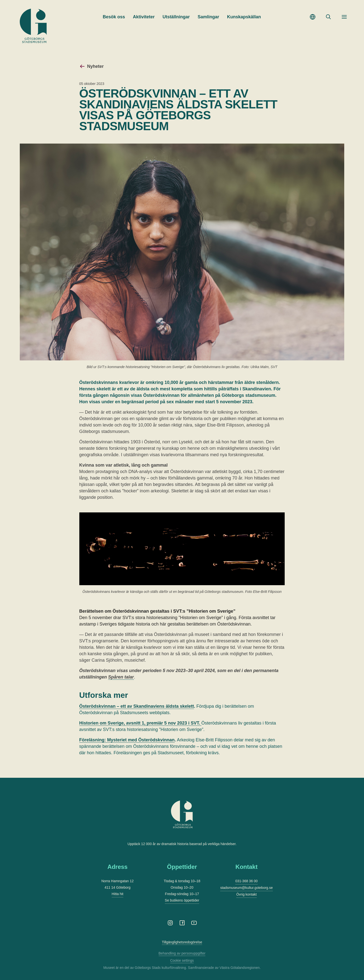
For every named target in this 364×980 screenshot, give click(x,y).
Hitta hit (118, 894)
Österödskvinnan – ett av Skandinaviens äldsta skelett (137, 706)
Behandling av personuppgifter (182, 953)
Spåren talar (121, 677)
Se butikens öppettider (182, 900)
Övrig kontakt (246, 894)
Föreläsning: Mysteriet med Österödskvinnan (127, 740)
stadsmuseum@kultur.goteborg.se (246, 888)
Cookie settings (182, 960)
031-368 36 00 (246, 881)
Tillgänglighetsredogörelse (182, 942)
